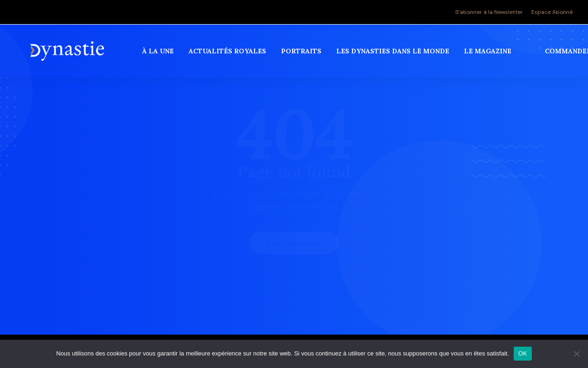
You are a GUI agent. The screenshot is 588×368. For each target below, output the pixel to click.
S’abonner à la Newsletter (489, 12)
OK (523, 353)
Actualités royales (229, 55)
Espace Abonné (552, 12)
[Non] (576, 354)
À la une (160, 55)
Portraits (303, 55)
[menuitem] (491, 12)
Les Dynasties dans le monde (395, 55)
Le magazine (490, 55)
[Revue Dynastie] (68, 55)
